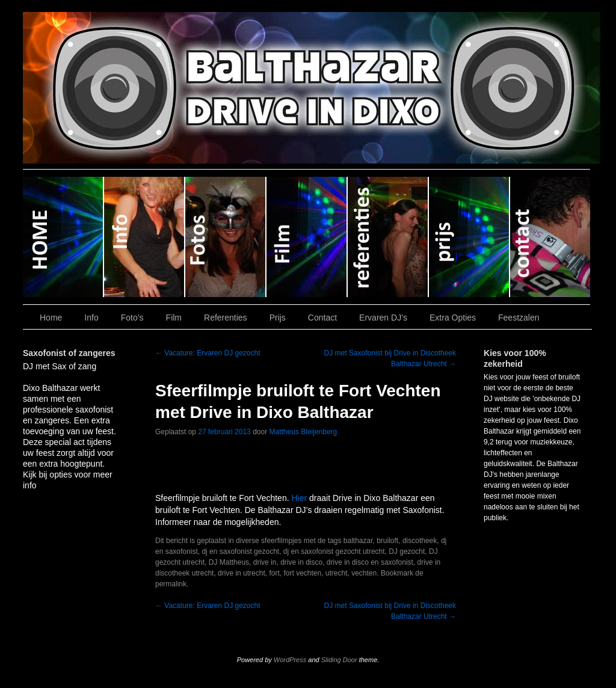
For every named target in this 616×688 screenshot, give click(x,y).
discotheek (420, 541)
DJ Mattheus (229, 562)
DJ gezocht (407, 551)
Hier (299, 498)
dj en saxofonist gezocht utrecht (334, 551)
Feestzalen (519, 318)
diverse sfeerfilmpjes (269, 541)
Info (145, 237)
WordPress (290, 660)
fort (274, 573)
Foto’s (226, 237)
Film (307, 237)
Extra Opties (453, 318)
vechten (364, 573)
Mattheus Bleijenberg (303, 432)
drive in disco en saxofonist (370, 562)
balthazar (358, 541)
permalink (171, 584)
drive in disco (301, 562)
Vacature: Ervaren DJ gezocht (208, 353)
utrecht (337, 573)
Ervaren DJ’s (383, 318)
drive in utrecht (242, 573)
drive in (265, 562)
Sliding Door (339, 660)
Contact (550, 237)
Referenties (388, 237)
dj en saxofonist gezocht (240, 551)
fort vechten (302, 573)
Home (63, 237)
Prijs (470, 237)
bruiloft (387, 541)
